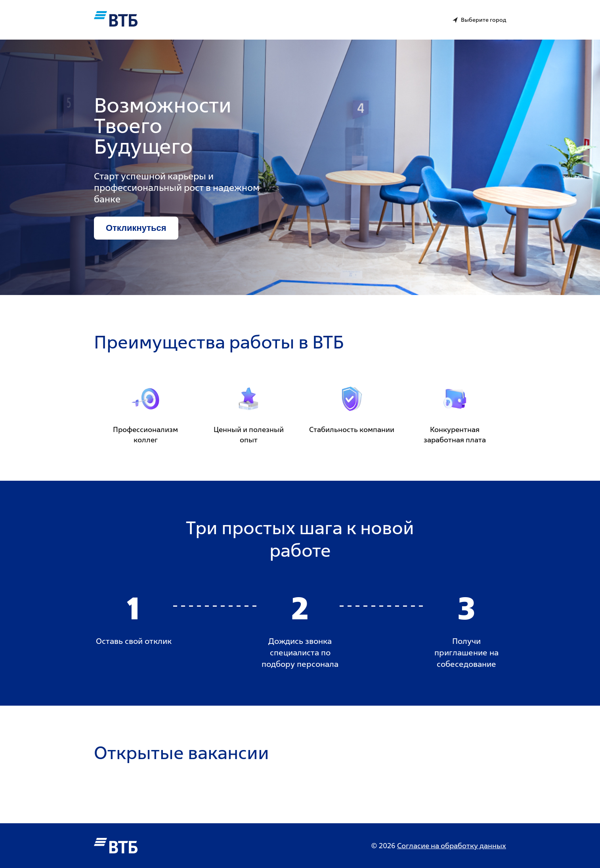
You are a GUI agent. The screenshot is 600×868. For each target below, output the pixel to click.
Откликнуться (136, 228)
